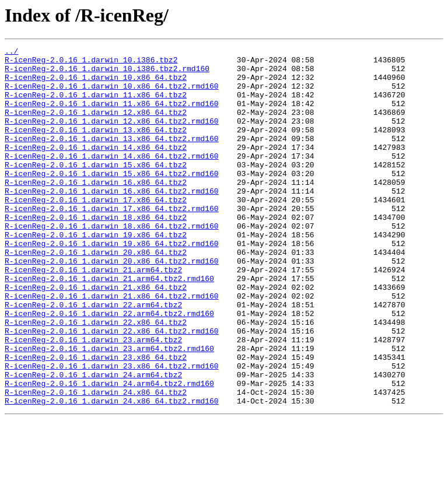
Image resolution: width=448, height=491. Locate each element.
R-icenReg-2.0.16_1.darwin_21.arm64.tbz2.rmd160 (109, 325)
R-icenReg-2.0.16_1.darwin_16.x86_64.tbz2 (96, 210)
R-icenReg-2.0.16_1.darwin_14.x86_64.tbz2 (96, 168)
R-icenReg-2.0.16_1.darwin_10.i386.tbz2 (91, 63)
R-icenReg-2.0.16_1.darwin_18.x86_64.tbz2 (96, 252)
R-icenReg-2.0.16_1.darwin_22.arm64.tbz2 (93, 357)
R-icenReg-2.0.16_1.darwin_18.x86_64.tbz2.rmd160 (112, 262)
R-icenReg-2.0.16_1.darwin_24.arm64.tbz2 (93, 441)
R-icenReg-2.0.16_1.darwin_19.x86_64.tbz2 (96, 273)
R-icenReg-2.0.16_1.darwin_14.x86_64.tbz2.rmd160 (112, 178)
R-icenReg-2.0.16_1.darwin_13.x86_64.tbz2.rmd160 (112, 157)
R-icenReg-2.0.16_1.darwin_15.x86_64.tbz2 (96, 189)
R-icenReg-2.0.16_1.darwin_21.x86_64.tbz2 (96, 336)
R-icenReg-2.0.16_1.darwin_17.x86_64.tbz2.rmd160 (112, 241)
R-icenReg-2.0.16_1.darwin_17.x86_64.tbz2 (96, 231)
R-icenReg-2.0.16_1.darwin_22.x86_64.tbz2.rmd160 (112, 388)
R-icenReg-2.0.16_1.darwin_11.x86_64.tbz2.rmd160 (112, 115)
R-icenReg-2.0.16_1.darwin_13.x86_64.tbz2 (96, 147)
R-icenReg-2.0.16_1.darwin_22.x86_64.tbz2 (96, 378)
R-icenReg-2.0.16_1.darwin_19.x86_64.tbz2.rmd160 (112, 283)
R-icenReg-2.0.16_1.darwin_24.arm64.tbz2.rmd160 (109, 451)
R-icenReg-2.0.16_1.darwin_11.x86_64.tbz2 (96, 105)
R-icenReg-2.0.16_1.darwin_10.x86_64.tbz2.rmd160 (112, 94)
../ (11, 52)
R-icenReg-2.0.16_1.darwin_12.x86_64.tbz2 (96, 126)
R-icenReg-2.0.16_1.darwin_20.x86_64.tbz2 (96, 294)
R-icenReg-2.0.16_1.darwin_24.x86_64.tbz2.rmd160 (112, 472)
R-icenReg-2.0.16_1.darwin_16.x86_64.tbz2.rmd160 (112, 220)
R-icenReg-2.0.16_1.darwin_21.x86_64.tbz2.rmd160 (112, 346)
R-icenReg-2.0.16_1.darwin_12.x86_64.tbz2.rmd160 (112, 136)
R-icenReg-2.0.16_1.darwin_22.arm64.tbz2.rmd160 (109, 367)
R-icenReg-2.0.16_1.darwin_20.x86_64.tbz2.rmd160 (112, 304)
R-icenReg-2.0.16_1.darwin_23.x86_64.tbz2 (96, 420)
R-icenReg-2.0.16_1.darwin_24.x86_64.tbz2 (96, 462)
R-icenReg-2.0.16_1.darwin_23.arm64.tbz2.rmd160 (109, 409)
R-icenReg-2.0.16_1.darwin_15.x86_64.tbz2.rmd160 (112, 199)
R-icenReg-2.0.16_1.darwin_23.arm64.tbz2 (93, 399)
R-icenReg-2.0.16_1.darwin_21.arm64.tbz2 (93, 315)
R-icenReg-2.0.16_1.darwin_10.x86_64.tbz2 (96, 84)
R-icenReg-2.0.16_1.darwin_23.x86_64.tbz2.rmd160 (112, 430)
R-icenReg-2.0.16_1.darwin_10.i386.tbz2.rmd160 (107, 73)
